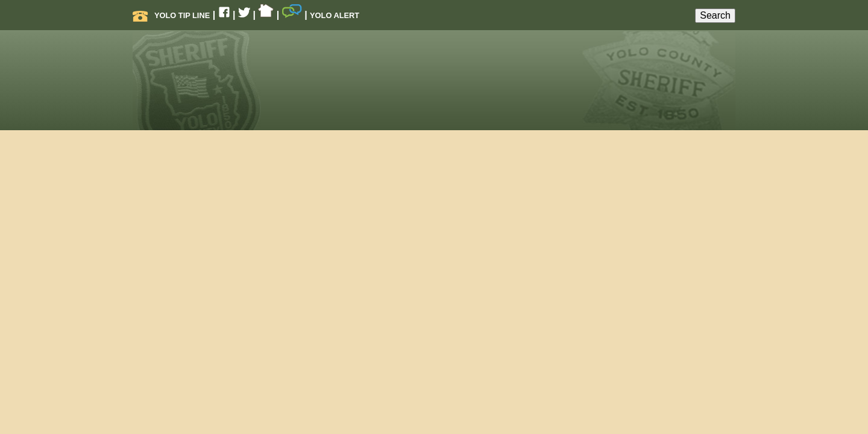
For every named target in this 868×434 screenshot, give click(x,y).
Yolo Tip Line (171, 15)
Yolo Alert (335, 15)
